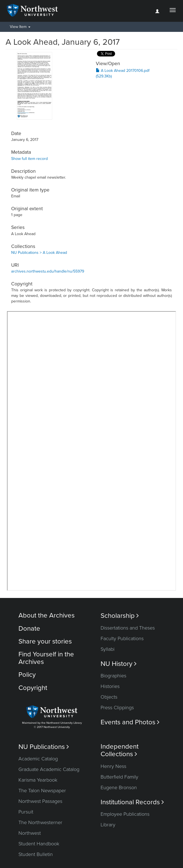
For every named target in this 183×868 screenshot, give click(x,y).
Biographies (113, 676)
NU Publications (44, 747)
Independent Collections (120, 750)
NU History (119, 664)
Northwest (30, 833)
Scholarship (120, 616)
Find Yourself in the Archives (46, 658)
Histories (110, 686)
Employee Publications (125, 814)
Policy (27, 675)
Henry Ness (113, 766)
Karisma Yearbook (38, 780)
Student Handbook (39, 844)
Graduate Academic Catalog (49, 769)
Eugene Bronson (119, 787)
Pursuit (26, 812)
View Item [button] (20, 27)
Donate (29, 629)
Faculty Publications (122, 638)
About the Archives (47, 615)
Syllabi (108, 649)
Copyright (33, 688)
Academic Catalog (38, 759)
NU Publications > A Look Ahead (39, 253)
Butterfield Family (119, 777)
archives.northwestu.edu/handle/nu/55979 (48, 271)
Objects (109, 697)
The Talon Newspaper (42, 791)
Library (108, 825)
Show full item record (29, 159)
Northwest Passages (40, 801)
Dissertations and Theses (128, 628)
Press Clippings (117, 708)
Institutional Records (132, 802)
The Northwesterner (40, 822)
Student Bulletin (36, 854)
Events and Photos (130, 722)
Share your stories (45, 641)
